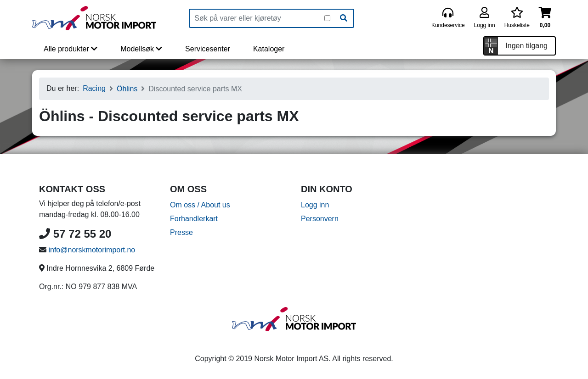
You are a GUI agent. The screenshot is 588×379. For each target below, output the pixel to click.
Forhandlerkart (194, 219)
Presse (181, 232)
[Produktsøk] (257, 18)
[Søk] (344, 18)
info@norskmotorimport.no (92, 250)
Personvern (320, 219)
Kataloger (269, 49)
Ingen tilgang (526, 46)
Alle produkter (71, 49)
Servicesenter (208, 49)
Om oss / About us (200, 205)
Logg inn (315, 205)
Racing (94, 88)
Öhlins (127, 89)
